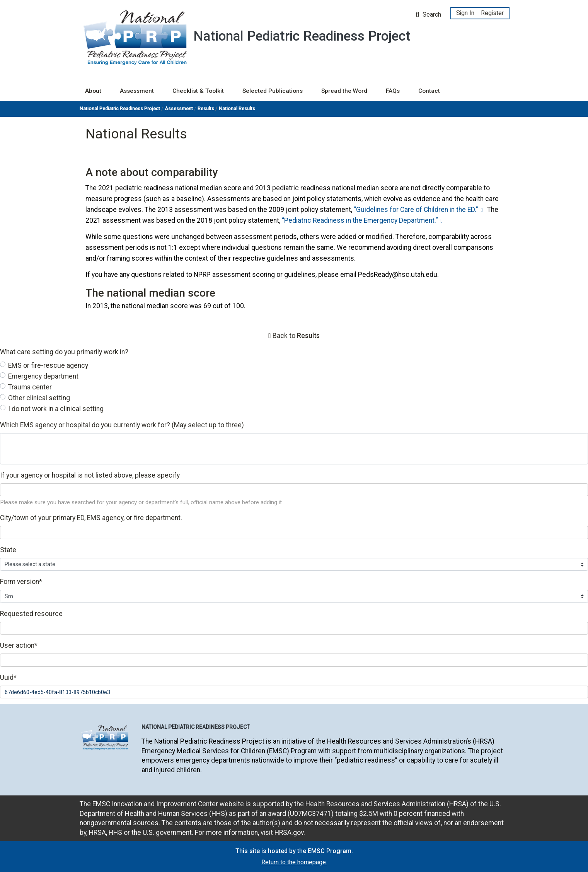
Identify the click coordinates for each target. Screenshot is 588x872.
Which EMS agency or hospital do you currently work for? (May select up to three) (122, 425)
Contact (429, 91)
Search (429, 15)
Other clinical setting (39, 398)
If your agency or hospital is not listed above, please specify (90, 475)
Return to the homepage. (294, 862)
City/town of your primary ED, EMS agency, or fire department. (91, 518)
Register (492, 13)
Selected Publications (273, 91)
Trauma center (30, 387)
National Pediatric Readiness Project (120, 108)
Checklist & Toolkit (198, 91)
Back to (296, 336)
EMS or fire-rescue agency (48, 365)
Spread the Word (344, 91)
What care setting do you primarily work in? (64, 352)
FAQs (393, 91)
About (93, 91)
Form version (21, 582)
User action (19, 645)
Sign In (465, 13)
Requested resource (31, 614)
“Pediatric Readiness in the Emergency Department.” (360, 220)
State (8, 550)
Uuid (8, 677)
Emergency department (43, 376)
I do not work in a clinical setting (56, 409)
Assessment (137, 91)
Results (206, 108)
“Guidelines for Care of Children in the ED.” (416, 210)
